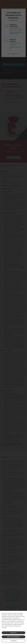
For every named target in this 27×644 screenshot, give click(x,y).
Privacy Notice (7, 623)
